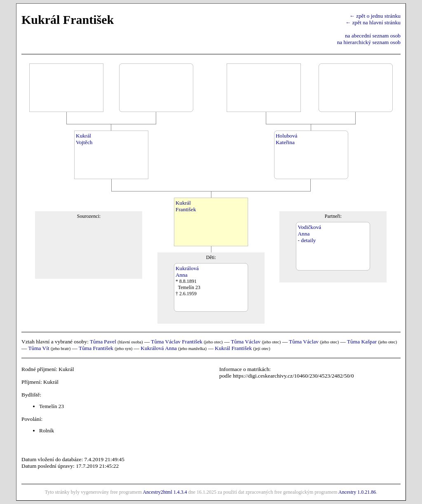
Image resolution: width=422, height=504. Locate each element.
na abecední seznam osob (373, 36)
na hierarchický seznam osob (369, 42)
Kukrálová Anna (159, 348)
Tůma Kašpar (362, 342)
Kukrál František (233, 348)
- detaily (307, 240)
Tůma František (96, 348)
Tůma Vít (39, 348)
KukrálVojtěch (84, 139)
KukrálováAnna (187, 272)
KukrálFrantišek (186, 206)
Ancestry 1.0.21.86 (357, 492)
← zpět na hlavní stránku (373, 22)
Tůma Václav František (177, 342)
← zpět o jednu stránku (375, 16)
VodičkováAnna (309, 230)
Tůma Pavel (103, 342)
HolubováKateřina (287, 139)
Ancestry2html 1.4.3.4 (165, 492)
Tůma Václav (246, 342)
